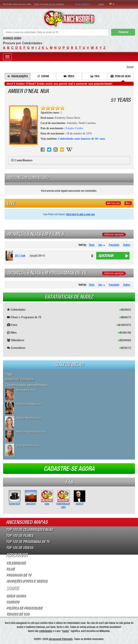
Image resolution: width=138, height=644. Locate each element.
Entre (37, 4)
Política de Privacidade (24, 608)
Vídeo (69, 76)
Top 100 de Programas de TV (28, 542)
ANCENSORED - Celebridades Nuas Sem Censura (69, 19)
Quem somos (16, 596)
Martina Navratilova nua (31, 432)
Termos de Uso (18, 614)
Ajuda (101, 4)
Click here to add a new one (80, 214)
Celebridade (16, 563)
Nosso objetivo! (83, 4)
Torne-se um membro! (54, 4)
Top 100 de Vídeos (20, 548)
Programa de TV (18, 575)
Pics (95, 76)
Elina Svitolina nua (28, 445)
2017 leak (20, 256)
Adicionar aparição (114, 234)
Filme (10, 569)
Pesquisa (123, 32)
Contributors (24, 160)
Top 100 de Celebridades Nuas (29, 530)
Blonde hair (12, 379)
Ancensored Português (61, 639)
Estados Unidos (75, 128)
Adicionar (106, 256)
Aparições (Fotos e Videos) (27, 581)
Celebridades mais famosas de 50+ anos (82, 139)
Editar (43, 76)
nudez (66, 631)
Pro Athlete (28, 379)
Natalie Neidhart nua (29, 418)
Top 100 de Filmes (20, 536)
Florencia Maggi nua (29, 404)
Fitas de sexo (121, 76)
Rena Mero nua (26, 390)
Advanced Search (12, 38)
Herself (34, 256)
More (128, 203)
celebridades (46, 631)
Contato (12, 602)
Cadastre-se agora (69, 469)
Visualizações (18, 76)
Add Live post (113, 203)
